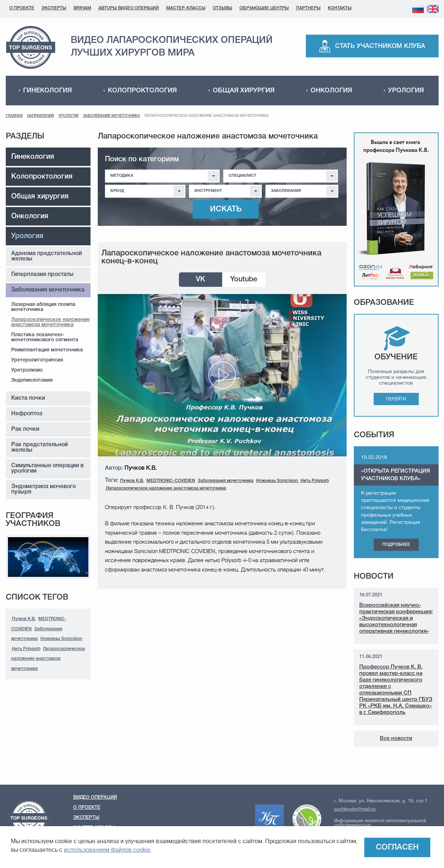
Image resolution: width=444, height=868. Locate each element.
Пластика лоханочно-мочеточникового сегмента (45, 337)
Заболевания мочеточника (111, 116)
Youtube (244, 280)
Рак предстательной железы (39, 448)
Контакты (340, 8)
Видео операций (95, 797)
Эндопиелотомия (32, 380)
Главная (14, 116)
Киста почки (28, 398)
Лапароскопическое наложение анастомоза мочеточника (50, 322)
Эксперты (54, 8)
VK (201, 280)
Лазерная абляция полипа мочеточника (43, 307)
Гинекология (47, 91)
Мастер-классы (186, 8)
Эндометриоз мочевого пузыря (43, 489)
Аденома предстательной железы (47, 256)
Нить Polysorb (26, 649)
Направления (41, 116)
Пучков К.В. (24, 619)
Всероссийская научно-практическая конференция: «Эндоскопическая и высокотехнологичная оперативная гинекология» (396, 618)
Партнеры (308, 8)
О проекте (22, 8)
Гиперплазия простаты (42, 275)
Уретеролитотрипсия (37, 360)
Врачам (82, 8)
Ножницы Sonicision (61, 639)
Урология (406, 91)
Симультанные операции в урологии (47, 468)
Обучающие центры (264, 8)
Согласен (397, 847)
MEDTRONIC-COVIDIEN (171, 481)
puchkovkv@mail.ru (355, 809)
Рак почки (25, 429)
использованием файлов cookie (107, 851)
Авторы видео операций (129, 8)
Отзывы (223, 8)
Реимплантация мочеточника (47, 350)
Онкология (331, 91)
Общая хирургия (244, 91)
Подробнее (396, 545)
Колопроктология (142, 91)
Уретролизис (27, 370)
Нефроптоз (27, 414)
